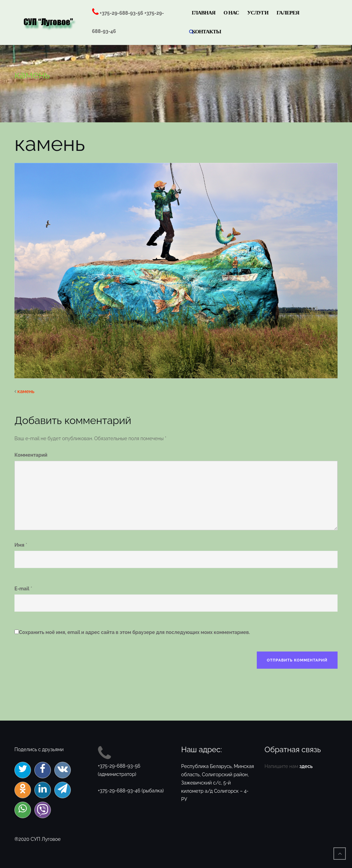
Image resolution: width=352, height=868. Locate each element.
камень (26, 391)
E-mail (22, 589)
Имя (19, 545)
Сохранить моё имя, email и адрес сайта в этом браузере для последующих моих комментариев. (134, 632)
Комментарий (31, 455)
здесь (306, 766)
